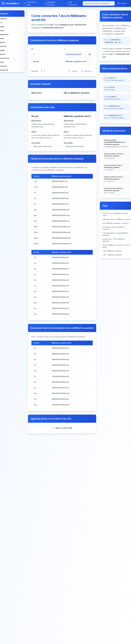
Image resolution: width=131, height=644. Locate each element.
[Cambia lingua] (123, 3)
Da (32, 49)
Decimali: (35, 71)
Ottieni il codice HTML (62, 428)
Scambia (73, 71)
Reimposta (86, 71)
